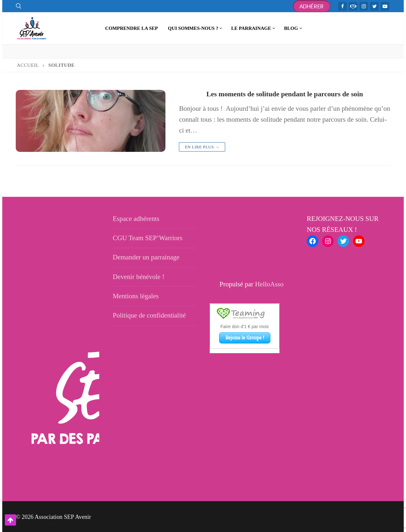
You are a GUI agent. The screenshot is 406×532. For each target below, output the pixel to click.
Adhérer (312, 6)
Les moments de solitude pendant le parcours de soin (285, 94)
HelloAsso (269, 284)
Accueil (28, 65)
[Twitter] (374, 6)
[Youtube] (385, 6)
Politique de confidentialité (149, 315)
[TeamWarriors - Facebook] (353, 6)
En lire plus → (202, 147)
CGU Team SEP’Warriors (148, 238)
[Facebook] (343, 6)
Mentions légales (136, 296)
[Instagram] (364, 6)
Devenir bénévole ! (139, 276)
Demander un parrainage (146, 257)
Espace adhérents (136, 218)
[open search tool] (19, 6)
